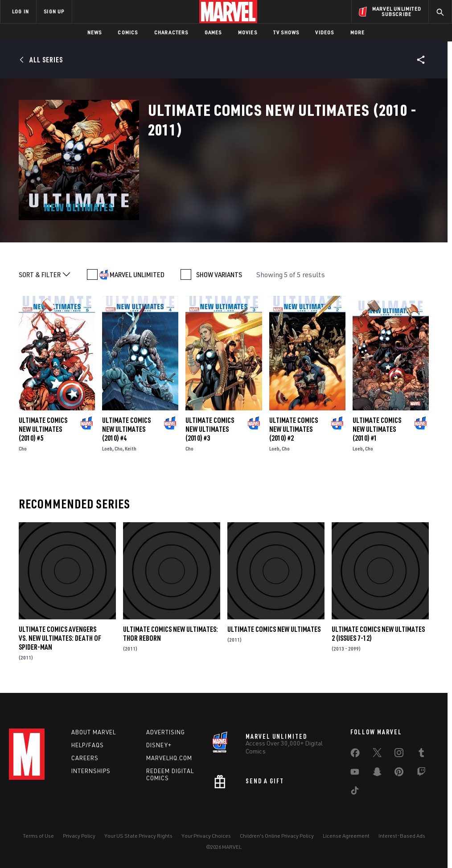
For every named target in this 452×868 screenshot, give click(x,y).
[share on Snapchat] (377, 774)
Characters (171, 32)
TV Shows (286, 32)
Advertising (166, 732)
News (95, 32)
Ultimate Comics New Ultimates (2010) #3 (210, 429)
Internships (91, 771)
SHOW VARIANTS (219, 274)
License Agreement (346, 836)
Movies (248, 32)
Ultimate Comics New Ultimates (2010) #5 (43, 429)
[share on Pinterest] (399, 774)
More (358, 32)
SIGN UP (54, 11)
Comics (128, 32)
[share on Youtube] (355, 774)
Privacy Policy (79, 836)
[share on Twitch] (421, 774)
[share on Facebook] (355, 755)
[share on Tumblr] (421, 754)
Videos (325, 32)
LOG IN (21, 11)
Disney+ (159, 745)
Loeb (107, 448)
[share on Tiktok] (355, 792)
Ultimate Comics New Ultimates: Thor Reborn (171, 634)
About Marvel (94, 732)
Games (213, 32)
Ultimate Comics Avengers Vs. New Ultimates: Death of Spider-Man (60, 638)
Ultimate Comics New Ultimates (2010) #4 (126, 429)
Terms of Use (38, 836)
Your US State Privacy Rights (138, 836)
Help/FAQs (88, 745)
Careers (85, 758)
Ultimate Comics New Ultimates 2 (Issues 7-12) (378, 634)
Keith (131, 448)
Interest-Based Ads (402, 836)
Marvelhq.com (169, 758)
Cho (23, 448)
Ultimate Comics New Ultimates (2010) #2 (294, 429)
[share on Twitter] (377, 754)
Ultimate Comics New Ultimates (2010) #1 (377, 429)
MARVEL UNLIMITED (137, 274)
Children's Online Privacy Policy (277, 836)
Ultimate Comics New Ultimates (274, 629)
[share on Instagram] (399, 754)
